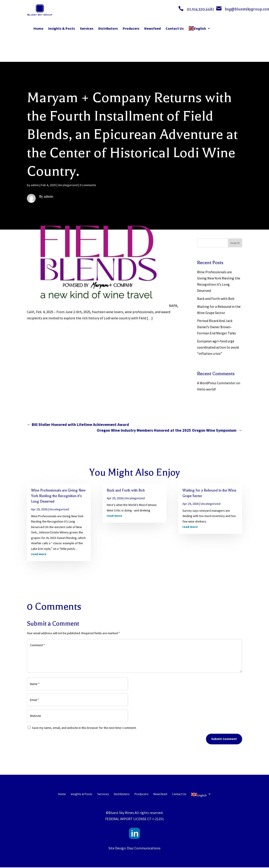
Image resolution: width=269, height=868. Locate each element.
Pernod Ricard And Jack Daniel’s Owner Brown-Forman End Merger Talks (217, 327)
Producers (131, 28)
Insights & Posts (62, 28)
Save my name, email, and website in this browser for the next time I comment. (84, 728)
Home (38, 28)
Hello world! (206, 389)
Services (87, 28)
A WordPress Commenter (216, 383)
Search (235, 243)
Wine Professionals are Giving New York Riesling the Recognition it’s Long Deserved (58, 496)
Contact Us (175, 28)
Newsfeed (152, 28)
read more (39, 554)
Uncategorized (68, 185)
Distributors (108, 28)
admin (35, 185)
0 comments (88, 185)
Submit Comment (224, 739)
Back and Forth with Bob (216, 298)
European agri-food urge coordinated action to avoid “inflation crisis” (218, 347)
